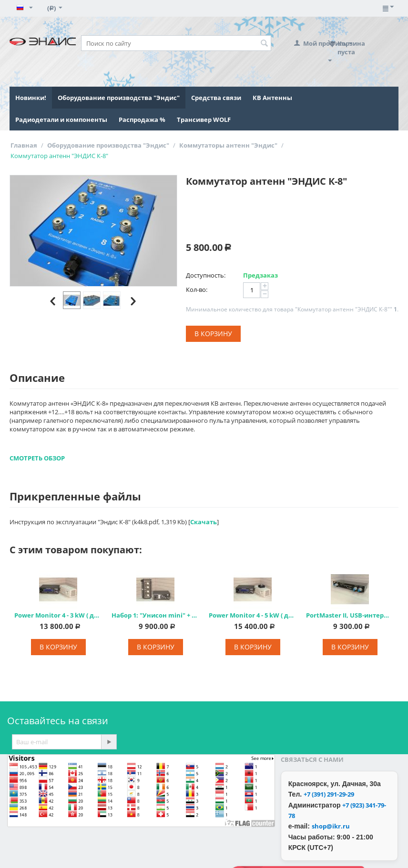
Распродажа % (142, 120)
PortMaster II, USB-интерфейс (350, 615)
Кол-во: (197, 289)
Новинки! (31, 98)
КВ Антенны (272, 98)
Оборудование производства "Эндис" (119, 98)
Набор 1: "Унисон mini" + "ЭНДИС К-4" (155, 615)
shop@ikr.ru (331, 826)
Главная (24, 145)
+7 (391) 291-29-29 (329, 794)
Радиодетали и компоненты (61, 120)
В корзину (213, 334)
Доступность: (206, 275)
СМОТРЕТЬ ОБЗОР (37, 458)
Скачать (204, 522)
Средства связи (216, 98)
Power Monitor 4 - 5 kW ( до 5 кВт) (253, 615)
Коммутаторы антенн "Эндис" (228, 145)
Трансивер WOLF (204, 120)
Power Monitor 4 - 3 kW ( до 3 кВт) (58, 615)
